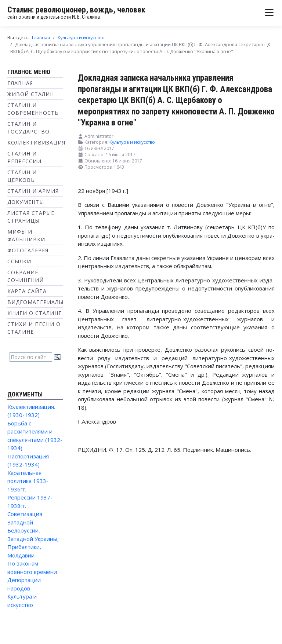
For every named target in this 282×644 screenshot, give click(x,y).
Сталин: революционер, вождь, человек (76, 10)
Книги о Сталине (35, 313)
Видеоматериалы (35, 302)
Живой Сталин (31, 94)
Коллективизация (36, 142)
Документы (26, 202)
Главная (20, 83)
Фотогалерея (28, 250)
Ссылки (19, 261)
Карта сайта (27, 291)
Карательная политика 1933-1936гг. (28, 481)
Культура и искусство (132, 142)
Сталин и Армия (33, 191)
